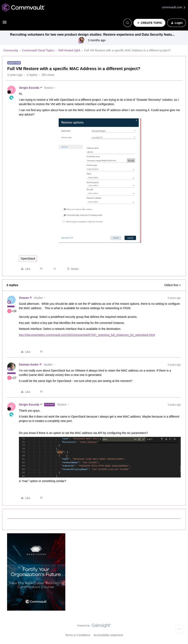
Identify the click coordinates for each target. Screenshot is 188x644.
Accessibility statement (108, 635)
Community (11, 50)
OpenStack (28, 259)
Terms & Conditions (78, 635)
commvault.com (174, 7)
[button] (5, 24)
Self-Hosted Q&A (69, 50)
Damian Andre (29, 365)
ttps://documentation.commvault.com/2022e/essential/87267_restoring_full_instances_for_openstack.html (87, 335)
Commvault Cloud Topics (38, 50)
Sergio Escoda (29, 88)
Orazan (24, 298)
